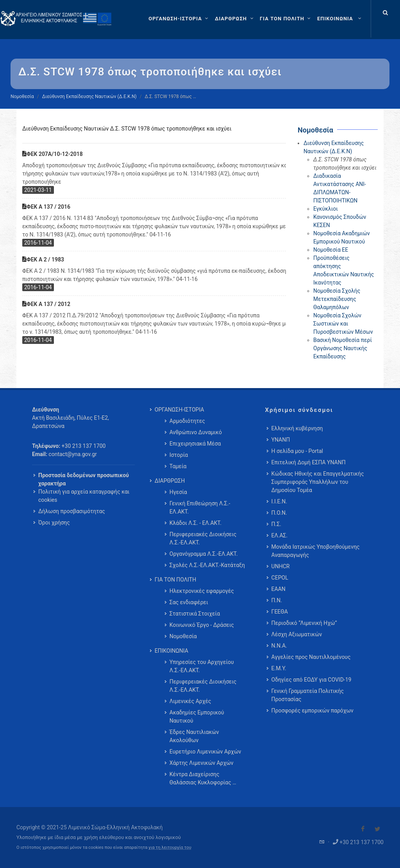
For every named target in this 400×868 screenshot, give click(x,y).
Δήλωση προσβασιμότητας (72, 511)
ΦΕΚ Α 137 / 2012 (46, 304)
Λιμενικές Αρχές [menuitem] (190, 701)
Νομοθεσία (22, 97)
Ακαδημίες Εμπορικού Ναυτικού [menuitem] (197, 717)
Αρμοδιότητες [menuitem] (187, 421)
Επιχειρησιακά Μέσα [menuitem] (195, 444)
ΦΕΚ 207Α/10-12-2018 (53, 154)
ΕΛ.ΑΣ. (280, 535)
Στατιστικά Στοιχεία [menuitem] (195, 614)
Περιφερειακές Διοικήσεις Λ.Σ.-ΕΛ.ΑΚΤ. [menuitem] (203, 538)
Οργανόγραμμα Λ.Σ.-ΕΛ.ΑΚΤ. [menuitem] (204, 554)
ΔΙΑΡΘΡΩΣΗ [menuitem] (170, 481)
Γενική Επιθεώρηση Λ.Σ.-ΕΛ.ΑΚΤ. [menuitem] (200, 507)
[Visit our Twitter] (377, 829)
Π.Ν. (277, 600)
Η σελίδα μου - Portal (297, 451)
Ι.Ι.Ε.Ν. (279, 501)
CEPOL (280, 578)
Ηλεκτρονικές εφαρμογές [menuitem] (202, 591)
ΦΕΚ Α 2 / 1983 (43, 260)
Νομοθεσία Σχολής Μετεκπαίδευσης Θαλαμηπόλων (337, 299)
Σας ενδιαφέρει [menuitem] (189, 602)
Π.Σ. (276, 524)
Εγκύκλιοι (326, 209)
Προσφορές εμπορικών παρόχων (312, 711)
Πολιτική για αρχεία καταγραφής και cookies (84, 496)
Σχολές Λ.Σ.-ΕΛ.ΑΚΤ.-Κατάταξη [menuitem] (207, 565)
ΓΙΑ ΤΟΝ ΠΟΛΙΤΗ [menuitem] (175, 580)
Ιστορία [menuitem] (179, 455)
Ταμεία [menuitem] (178, 466)
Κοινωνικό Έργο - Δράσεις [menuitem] (202, 625)
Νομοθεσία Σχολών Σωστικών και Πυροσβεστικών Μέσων (343, 324)
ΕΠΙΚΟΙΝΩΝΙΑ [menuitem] (171, 651)
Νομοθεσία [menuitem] (183, 636)
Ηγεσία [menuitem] (178, 492)
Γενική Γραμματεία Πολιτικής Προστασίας (308, 695)
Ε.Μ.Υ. (279, 668)
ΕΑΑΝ (279, 589)
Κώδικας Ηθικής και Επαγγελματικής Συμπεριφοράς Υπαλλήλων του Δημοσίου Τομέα (318, 482)
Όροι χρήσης (54, 523)
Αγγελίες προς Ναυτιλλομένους (311, 657)
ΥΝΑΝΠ (281, 440)
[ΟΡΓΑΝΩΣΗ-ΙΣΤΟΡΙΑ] (179, 19)
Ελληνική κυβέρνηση (297, 428)
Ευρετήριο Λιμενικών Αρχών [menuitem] (205, 752)
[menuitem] (340, 19)
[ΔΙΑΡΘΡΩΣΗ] (235, 19)
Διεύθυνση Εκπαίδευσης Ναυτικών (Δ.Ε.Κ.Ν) (89, 97)
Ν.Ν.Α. (279, 646)
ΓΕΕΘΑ (280, 612)
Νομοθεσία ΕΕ (331, 250)
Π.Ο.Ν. (279, 513)
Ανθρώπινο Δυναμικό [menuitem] (196, 432)
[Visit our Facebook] (363, 829)
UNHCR (281, 566)
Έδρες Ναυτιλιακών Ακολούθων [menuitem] (194, 736)
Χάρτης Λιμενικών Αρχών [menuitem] (202, 763)
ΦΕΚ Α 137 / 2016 (46, 207)
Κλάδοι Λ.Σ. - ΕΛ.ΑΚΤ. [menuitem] (196, 523)
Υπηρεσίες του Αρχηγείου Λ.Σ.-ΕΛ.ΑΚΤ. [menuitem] (202, 666)
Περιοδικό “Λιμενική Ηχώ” (304, 623)
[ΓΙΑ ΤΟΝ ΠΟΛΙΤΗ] (286, 19)
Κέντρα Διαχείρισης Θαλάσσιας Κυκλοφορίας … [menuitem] (203, 778)
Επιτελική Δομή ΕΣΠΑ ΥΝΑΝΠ (309, 462)
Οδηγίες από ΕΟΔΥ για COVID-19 (312, 680)
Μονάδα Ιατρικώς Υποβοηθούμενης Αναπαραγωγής (316, 551)
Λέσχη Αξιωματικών (297, 634)
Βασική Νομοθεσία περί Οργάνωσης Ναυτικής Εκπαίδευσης (343, 348)
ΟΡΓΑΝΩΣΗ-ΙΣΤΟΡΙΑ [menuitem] (179, 410)
